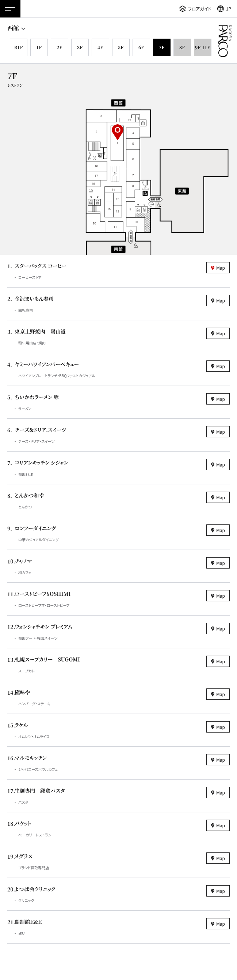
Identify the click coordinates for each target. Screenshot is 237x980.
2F (59, 47)
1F (39, 47)
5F (121, 47)
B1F (18, 47)
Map (221, 268)
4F (100, 47)
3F (80, 47)
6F (141, 47)
